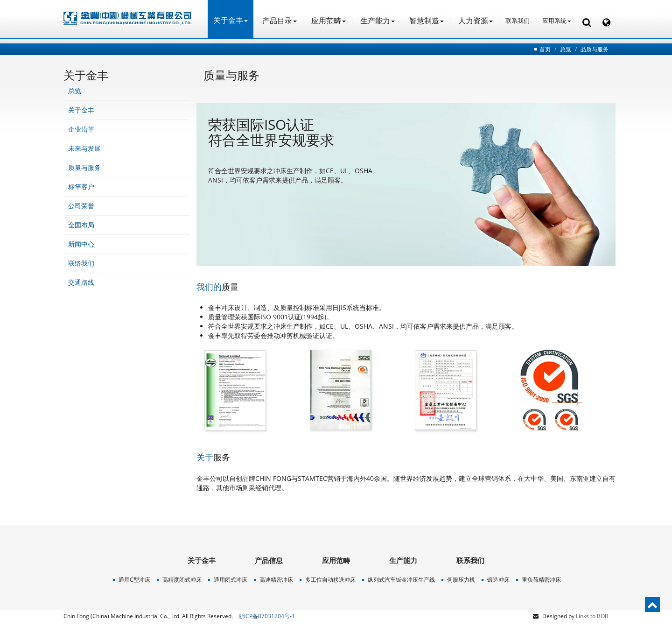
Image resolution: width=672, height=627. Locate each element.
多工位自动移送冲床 (330, 580)
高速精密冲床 (276, 580)
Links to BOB (592, 616)
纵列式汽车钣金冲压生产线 (401, 580)
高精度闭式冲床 (182, 580)
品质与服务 (595, 49)
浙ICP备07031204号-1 (267, 616)
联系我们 (518, 21)
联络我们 (81, 263)
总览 (566, 49)
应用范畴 (329, 21)
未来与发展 (84, 148)
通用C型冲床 (134, 580)
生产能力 (378, 21)
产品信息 (269, 560)
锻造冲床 (498, 580)
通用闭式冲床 (231, 580)
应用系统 (557, 21)
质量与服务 (84, 167)
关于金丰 (81, 110)
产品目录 (280, 21)
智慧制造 (427, 21)
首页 (545, 49)
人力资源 (476, 21)
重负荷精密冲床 (541, 580)
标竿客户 (81, 187)
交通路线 (81, 282)
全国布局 (81, 225)
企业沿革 (81, 129)
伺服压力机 (461, 580)
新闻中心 (81, 244)
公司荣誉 (81, 206)
